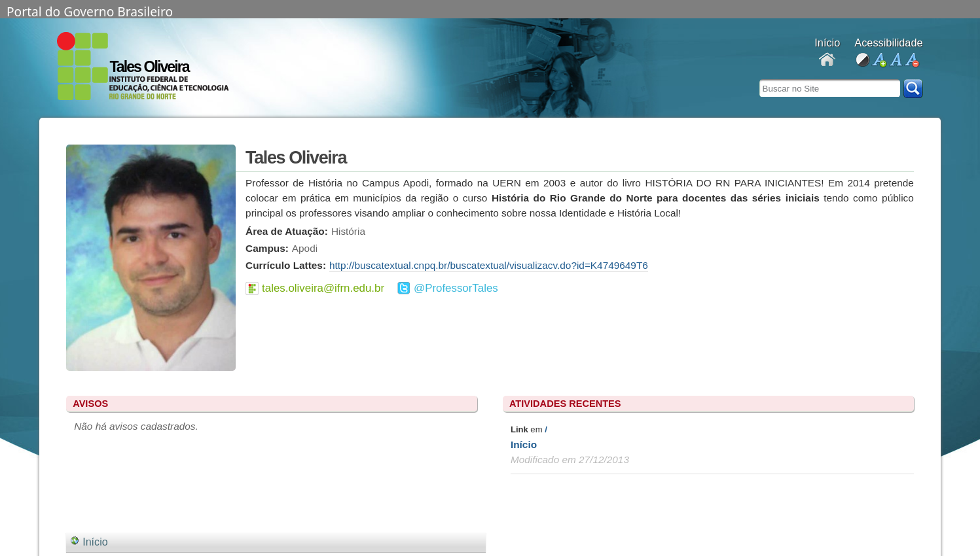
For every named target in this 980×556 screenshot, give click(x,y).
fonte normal (895, 61)
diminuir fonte (912, 61)
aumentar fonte (879, 61)
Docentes (827, 61)
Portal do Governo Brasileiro (90, 10)
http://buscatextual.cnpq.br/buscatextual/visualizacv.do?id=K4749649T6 (489, 265)
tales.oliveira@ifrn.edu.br (323, 288)
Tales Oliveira (149, 67)
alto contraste (862, 61)
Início (524, 444)
